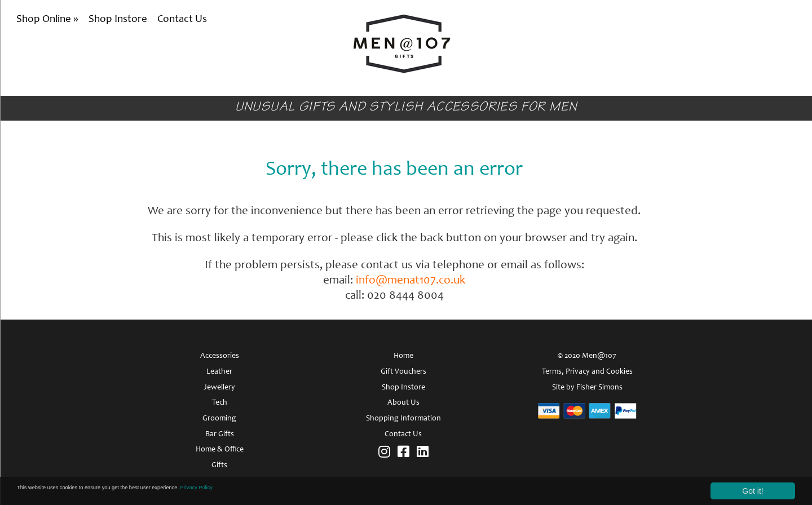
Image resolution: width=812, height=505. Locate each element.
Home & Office (220, 450)
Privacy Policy (290, 490)
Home (403, 356)
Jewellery (219, 388)
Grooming (219, 419)
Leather (219, 372)
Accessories (220, 356)
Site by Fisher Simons (587, 388)
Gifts (219, 466)
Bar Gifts (220, 435)
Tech (220, 403)
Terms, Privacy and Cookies (587, 372)
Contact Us (182, 19)
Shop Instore (118, 19)
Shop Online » (48, 19)
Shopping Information (403, 419)
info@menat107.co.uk (411, 281)
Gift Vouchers (403, 372)
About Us (403, 403)
